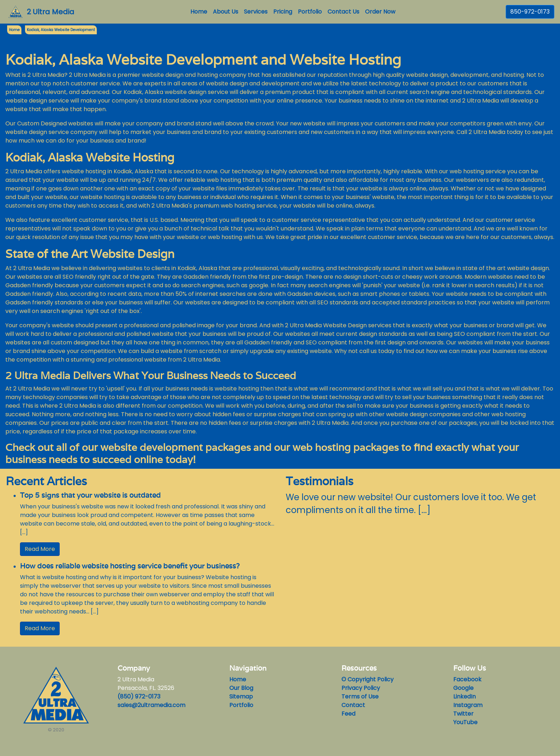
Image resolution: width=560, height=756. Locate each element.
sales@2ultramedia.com (151, 705)
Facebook (467, 679)
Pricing (283, 12)
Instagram (468, 705)
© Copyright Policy (367, 679)
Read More (40, 549)
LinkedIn (464, 697)
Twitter (463, 714)
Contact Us (343, 12)
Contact (353, 705)
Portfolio (310, 12)
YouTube (465, 722)
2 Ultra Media (51, 12)
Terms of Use (360, 697)
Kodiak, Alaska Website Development (61, 30)
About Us (226, 12)
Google (463, 688)
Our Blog (241, 688)
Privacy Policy (361, 688)
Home (200, 12)
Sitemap (241, 697)
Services (256, 12)
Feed (348, 714)
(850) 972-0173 (139, 697)
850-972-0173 (530, 12)
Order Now (380, 12)
